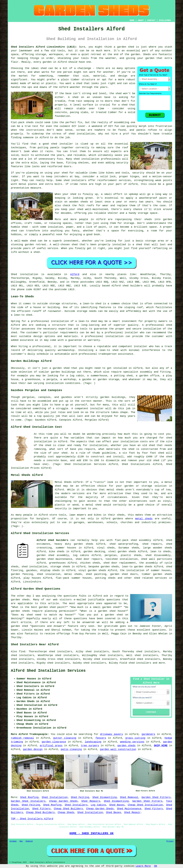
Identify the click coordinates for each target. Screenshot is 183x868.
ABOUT (141, 20)
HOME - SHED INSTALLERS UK (91, 833)
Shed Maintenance (129, 809)
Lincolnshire (32, 582)
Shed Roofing (29, 797)
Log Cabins (98, 805)
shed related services (150, 578)
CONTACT (151, 20)
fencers (101, 738)
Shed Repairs (91, 801)
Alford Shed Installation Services (48, 671)
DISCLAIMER (165, 20)
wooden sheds (163, 548)
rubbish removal (22, 738)
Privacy (170, 841)
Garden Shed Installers (28, 801)
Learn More (143, 866)
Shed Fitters (41, 809)
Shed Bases (117, 805)
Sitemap (13, 841)
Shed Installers (76, 805)
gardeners (148, 734)
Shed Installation (55, 797)
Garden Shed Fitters (156, 797)
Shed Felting (80, 797)
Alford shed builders (52, 540)
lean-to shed (23, 315)
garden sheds (83, 544)
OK (156, 866)
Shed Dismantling (104, 797)
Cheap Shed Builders (68, 809)
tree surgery (90, 746)
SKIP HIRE (161, 746)
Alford (75, 274)
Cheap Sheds (66, 812)
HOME (132, 20)
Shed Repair (132, 812)
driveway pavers (111, 734)
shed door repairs (89, 559)
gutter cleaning (65, 738)
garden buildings (63, 372)
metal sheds (144, 519)
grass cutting (135, 738)
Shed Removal (129, 797)
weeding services (132, 742)
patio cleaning (71, 749)
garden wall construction (118, 749)
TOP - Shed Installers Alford (32, 819)
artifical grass (51, 746)
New (21, 841)
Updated (29, 841)
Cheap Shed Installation (145, 805)
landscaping (93, 742)
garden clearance (54, 742)
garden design (33, 749)
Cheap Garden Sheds (63, 801)
